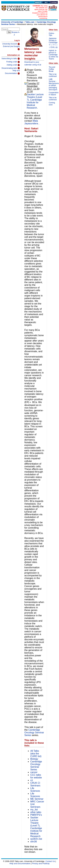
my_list (34, 810)
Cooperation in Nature (54, 94)
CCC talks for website (36, 776)
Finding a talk (13, 62)
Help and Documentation (12, 72)
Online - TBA (52, 34)
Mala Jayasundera (32, 122)
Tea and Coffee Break (52, 69)
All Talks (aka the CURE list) (36, 754)
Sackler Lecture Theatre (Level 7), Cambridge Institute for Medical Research (35, 101)
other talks (36, 812)
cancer (34, 772)
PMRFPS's (36, 815)
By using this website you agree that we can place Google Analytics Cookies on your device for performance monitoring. (40, 12)
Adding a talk (13, 65)
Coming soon (52, 104)
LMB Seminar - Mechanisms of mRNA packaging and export (54, 84)
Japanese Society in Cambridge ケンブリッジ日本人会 (53, 43)
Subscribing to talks (11, 59)
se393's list (36, 839)
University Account (11, 44)
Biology (34, 759)
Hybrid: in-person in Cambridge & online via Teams (53, 55)
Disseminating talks (11, 68)
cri (32, 780)
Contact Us (50, 861)
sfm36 (34, 842)
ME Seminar (37, 799)
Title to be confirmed (53, 75)
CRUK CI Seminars (35, 784)
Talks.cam (30, 22)
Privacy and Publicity (41, 863)
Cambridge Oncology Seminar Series (34, 733)
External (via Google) (11, 48)
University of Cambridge (12, 22)
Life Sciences (35, 790)
